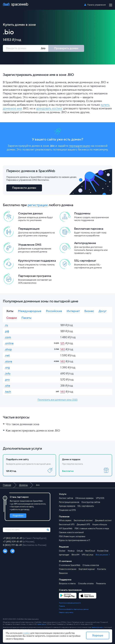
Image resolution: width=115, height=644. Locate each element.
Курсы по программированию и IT (75, 540)
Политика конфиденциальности (70, 603)
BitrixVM (75, 555)
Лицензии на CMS (67, 510)
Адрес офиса (42, 624)
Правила (62, 606)
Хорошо (98, 636)
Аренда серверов (67, 506)
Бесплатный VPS (67, 525)
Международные (30, 311)
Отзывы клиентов (91, 565)
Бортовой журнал (87, 569)
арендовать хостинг (49, 109)
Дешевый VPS (83, 525)
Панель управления (96, 5)
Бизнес (89, 311)
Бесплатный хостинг (83, 520)
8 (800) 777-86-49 (13, 545)
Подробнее (18, 516)
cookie (26, 633)
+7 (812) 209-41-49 (13, 538)
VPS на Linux (87, 555)
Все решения (102, 555)
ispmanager (64, 555)
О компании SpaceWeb (70, 565)
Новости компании (68, 569)
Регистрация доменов (69, 502)
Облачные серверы (84, 498)
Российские (54, 311)
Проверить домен (66, 48)
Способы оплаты (86, 584)
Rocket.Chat (103, 551)
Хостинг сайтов (66, 498)
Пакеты (26, 318)
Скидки (12, 318)
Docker (62, 551)
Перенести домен (24, 188)
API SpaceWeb (66, 529)
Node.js (71, 551)
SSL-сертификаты (86, 506)
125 (63, 343)
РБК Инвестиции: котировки (72, 536)
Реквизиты (101, 584)
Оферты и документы (66, 612)
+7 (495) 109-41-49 (13, 542)
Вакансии (63, 573)
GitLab (80, 551)
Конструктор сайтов (91, 502)
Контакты (102, 569)
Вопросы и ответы (67, 584)
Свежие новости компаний (71, 532)
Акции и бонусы (100, 525)
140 (63, 349)
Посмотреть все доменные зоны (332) (57, 400)
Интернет (73, 311)
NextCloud (90, 551)
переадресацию (79, 146)
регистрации (38, 205)
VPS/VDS (100, 498)
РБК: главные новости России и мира (92, 529)
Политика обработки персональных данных (74, 609)
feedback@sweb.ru (98, 627)
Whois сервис (65, 520)
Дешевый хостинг (103, 520)
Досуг (103, 311)
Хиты (10, 311)
